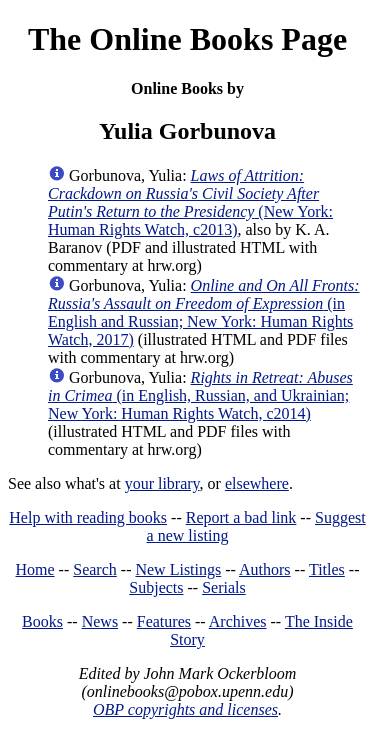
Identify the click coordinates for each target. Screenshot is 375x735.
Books (42, 621)
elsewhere (257, 483)
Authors (265, 569)
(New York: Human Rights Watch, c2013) (190, 202)
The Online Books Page (187, 39)
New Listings (178, 569)
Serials (224, 587)
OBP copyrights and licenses (185, 709)
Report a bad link (241, 517)
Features (164, 621)
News (100, 621)
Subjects (156, 587)
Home (35, 569)
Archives (238, 621)
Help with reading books (88, 517)
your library (162, 483)
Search (95, 569)
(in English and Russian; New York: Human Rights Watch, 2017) (204, 312)
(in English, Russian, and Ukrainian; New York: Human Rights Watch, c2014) (200, 395)
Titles (327, 569)
